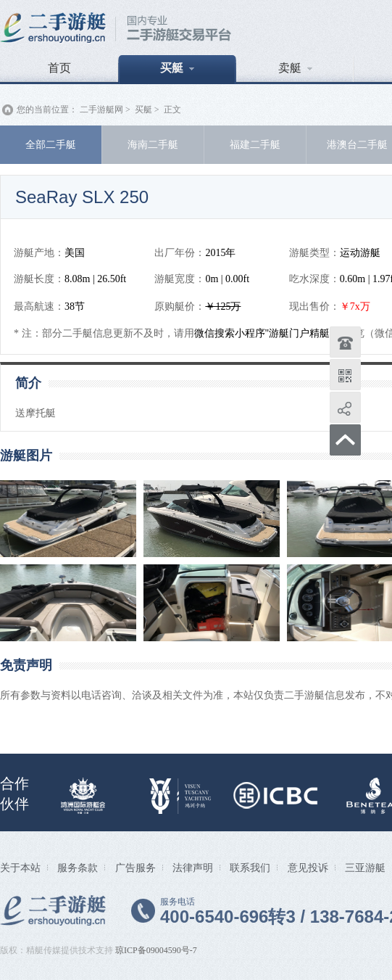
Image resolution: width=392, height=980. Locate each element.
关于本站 (20, 868)
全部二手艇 (51, 144)
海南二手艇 (153, 144)
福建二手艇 (255, 144)
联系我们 (250, 868)
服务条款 (78, 868)
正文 (172, 110)
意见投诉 (308, 868)
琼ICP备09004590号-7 (156, 950)
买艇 (177, 68)
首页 (59, 68)
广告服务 (135, 868)
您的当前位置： (47, 110)
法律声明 (193, 868)
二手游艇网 (101, 110)
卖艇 (295, 68)
